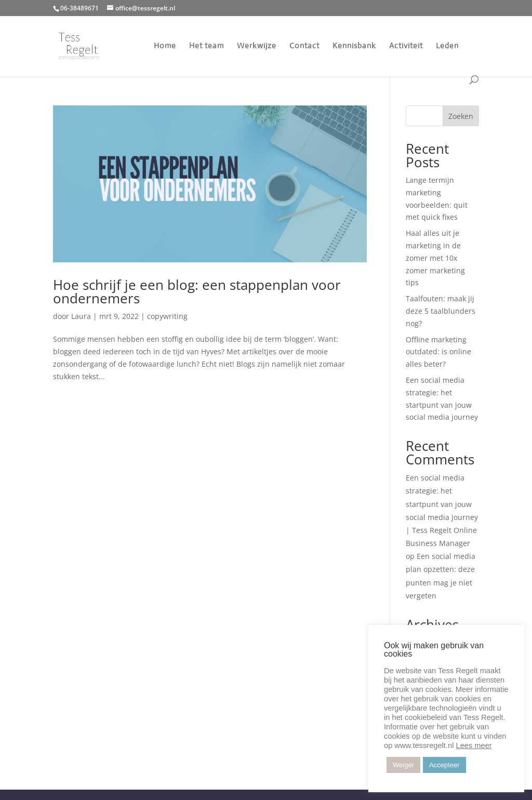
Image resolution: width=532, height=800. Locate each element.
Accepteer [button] (444, 765)
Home (165, 46)
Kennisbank (354, 46)
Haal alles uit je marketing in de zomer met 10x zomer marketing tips (435, 258)
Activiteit (406, 46)
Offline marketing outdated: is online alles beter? (438, 352)
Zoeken (461, 116)
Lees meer (474, 745)
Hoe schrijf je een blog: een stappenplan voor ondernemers (197, 291)
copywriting (167, 316)
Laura (81, 316)
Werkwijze (257, 46)
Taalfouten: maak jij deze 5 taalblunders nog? (441, 311)
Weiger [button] (403, 765)
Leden (447, 46)
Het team (207, 46)
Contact (304, 46)
